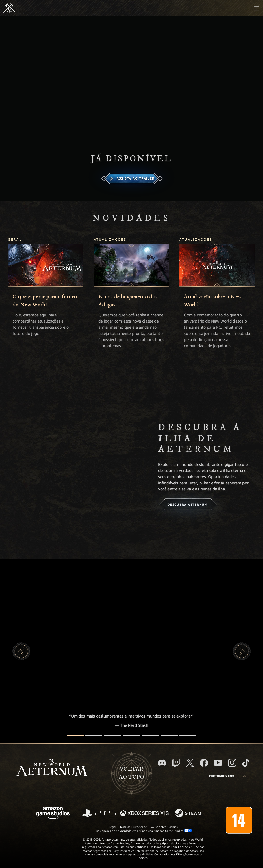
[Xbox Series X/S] (144, 813)
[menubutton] (257, 8)
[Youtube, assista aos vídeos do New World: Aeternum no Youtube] (218, 763)
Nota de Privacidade (134, 827)
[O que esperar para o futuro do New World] (46, 265)
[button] (21, 651)
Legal (112, 827)
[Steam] (189, 814)
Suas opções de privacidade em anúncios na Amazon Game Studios (143, 831)
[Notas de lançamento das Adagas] (131, 265)
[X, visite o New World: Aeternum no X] (190, 763)
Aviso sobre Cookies (164, 827)
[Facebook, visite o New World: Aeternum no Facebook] (204, 763)
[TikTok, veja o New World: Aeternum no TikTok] (246, 763)
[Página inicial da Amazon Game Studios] (53, 814)
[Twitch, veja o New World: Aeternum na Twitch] (176, 763)
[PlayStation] (99, 813)
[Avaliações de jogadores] (169, 736)
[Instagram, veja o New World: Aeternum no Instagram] (232, 763)
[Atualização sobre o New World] (217, 265)
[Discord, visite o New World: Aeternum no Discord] (162, 763)
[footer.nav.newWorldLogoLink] (52, 768)
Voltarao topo (131, 773)
